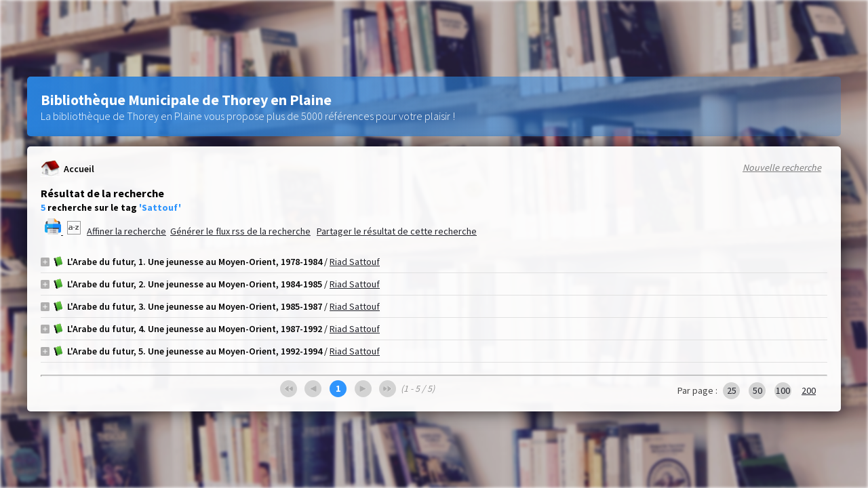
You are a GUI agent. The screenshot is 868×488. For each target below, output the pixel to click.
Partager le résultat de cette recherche (397, 231)
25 (732, 390)
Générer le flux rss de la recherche (240, 231)
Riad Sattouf (355, 262)
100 (783, 390)
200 (809, 390)
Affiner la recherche (126, 231)
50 (757, 390)
